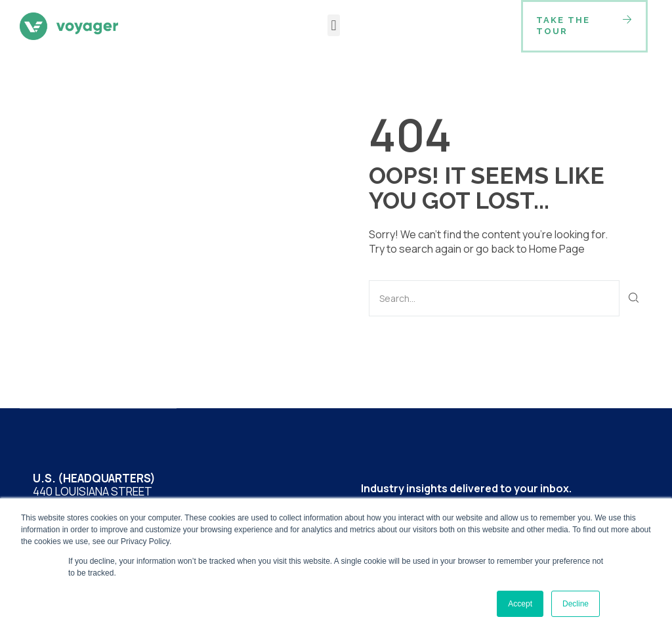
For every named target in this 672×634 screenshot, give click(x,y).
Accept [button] (520, 604)
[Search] (634, 298)
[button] (334, 25)
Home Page (557, 249)
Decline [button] (576, 604)
